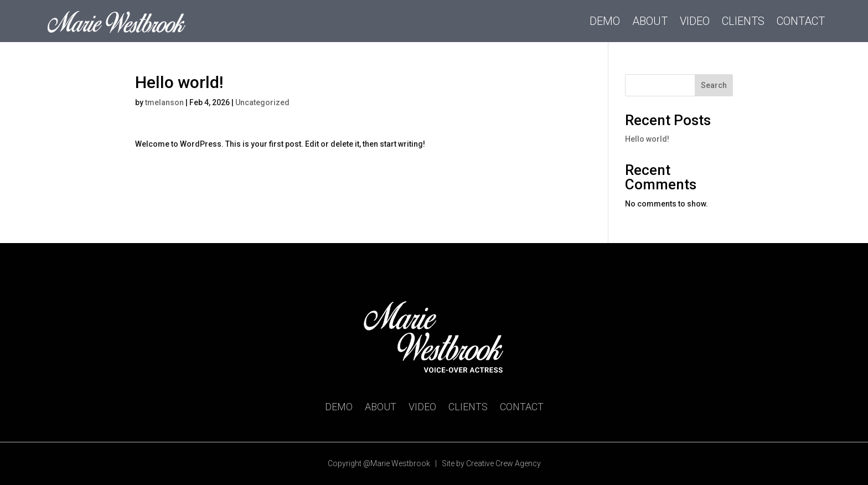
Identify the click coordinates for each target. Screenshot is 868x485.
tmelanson (164, 102)
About (650, 21)
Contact (801, 21)
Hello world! (647, 139)
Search (714, 85)
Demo (605, 21)
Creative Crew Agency (503, 463)
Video (695, 21)
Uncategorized (262, 102)
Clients (743, 21)
